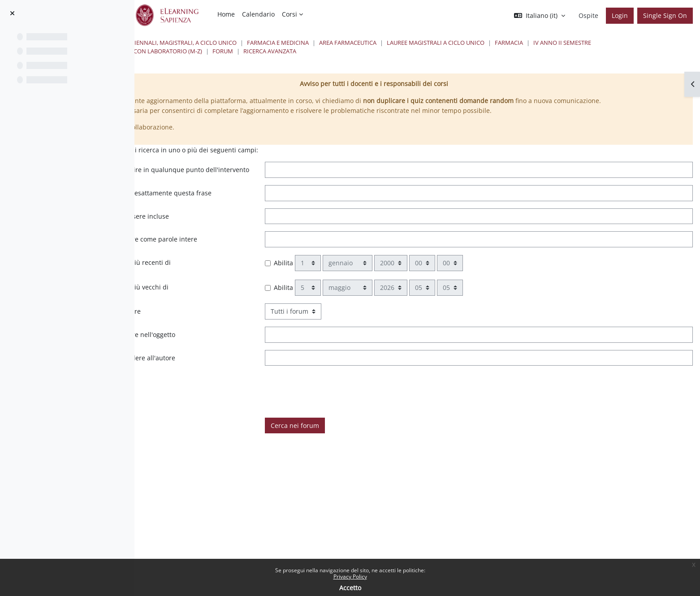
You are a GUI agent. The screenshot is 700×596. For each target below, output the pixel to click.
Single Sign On (665, 15)
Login (620, 15)
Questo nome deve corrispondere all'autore (241, 387)
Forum (422, 51)
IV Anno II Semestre (221, 51)
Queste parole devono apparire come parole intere (252, 268)
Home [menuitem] (226, 14)
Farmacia (640, 43)
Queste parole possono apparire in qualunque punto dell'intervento (255, 184)
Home (191, 43)
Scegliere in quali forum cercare (223, 340)
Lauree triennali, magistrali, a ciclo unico (302, 43)
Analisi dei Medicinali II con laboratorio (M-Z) (331, 51)
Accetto (350, 588)
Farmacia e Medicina (409, 43)
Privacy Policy (350, 577)
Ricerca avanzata (469, 51)
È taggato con (195, 410)
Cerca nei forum (382, 455)
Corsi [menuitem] (290, 14)
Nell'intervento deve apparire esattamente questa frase (250, 217)
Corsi (218, 43)
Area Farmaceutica (479, 43)
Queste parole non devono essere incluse (238, 245)
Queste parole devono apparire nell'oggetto (241, 364)
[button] (540, 16)
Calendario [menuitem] (258, 14)
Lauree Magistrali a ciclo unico (566, 43)
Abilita (371, 292)
